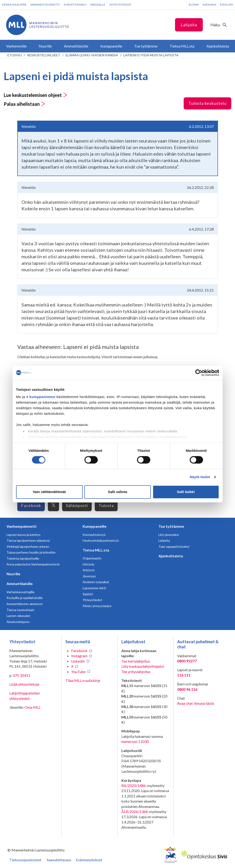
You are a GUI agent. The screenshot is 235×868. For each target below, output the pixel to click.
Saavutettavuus (59, 860)
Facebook (31, 505)
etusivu (15, 55)
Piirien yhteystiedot (97, 606)
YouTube (78, 672)
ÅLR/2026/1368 (135, 812)
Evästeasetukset (89, 860)
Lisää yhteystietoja (24, 684)
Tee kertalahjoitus (136, 661)
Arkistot (89, 570)
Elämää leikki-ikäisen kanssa (92, 55)
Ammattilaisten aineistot (25, 604)
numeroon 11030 (135, 741)
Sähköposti (77, 505)
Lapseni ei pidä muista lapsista (151, 55)
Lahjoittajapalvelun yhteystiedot (25, 696)
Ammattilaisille (20, 584)
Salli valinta (117, 492)
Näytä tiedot (200, 477)
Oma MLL (33, 707)
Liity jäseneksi (169, 535)
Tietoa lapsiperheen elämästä (28, 540)
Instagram (79, 656)
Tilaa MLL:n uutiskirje (83, 680)
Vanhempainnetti (21, 526)
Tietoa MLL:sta (96, 550)
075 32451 (22, 675)
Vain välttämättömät (49, 492)
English (227, 5)
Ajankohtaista (171, 556)
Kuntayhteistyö (94, 535)
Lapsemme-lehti (94, 588)
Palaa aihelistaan (25, 104)
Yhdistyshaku (75, 5)
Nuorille (13, 574)
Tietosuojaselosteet (25, 860)
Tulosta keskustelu (207, 103)
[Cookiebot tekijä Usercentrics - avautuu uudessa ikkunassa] (199, 373)
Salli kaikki (186, 492)
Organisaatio (92, 558)
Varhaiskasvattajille (21, 592)
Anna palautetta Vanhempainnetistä (33, 564)
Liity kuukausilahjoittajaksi (143, 666)
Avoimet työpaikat (96, 582)
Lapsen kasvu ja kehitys (24, 535)
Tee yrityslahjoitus (136, 672)
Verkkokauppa (14, 5)
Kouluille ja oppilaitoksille (25, 598)
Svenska (209, 5)
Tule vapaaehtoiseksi (174, 546)
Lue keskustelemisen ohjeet (36, 95)
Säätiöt (88, 594)
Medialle (98, 5)
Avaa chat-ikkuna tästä (195, 703)
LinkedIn (78, 661)
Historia (88, 564)
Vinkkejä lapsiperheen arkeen (28, 546)
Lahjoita (189, 25)
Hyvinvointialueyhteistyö (101, 540)
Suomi (194, 5)
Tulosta (106, 505)
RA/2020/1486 (134, 785)
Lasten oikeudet (18, 616)
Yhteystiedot (120, 5)
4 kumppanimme (41, 397)
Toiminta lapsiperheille (23, 558)
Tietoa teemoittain (20, 610)
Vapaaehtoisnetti (45, 5)
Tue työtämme (171, 526)
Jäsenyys (89, 576)
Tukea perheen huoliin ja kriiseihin (31, 552)
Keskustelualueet (44, 55)
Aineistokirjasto (18, 622)
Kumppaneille (95, 526)
